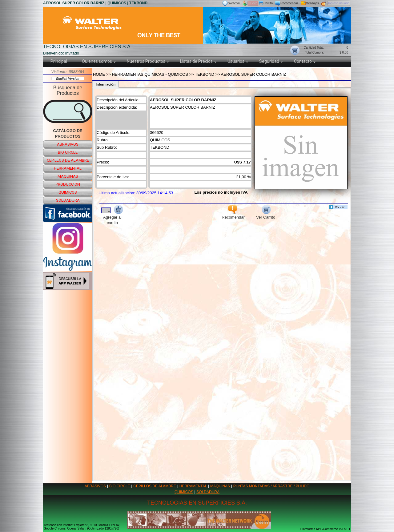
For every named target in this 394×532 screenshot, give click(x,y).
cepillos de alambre (68, 160)
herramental (68, 168)
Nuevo (253, 3)
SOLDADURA (208, 492)
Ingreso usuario (339, 3)
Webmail (234, 3)
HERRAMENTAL (193, 486)
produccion (68, 184)
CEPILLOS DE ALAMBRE (155, 486)
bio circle (68, 152)
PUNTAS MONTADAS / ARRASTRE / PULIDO (271, 486)
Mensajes (312, 3)
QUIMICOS (184, 492)
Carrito (268, 3)
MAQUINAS (220, 486)
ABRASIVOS (95, 486)
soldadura (68, 200)
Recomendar (289, 3)
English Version (68, 79)
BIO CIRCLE (120, 486)
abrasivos (68, 144)
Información (106, 84)
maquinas (68, 176)
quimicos (68, 192)
